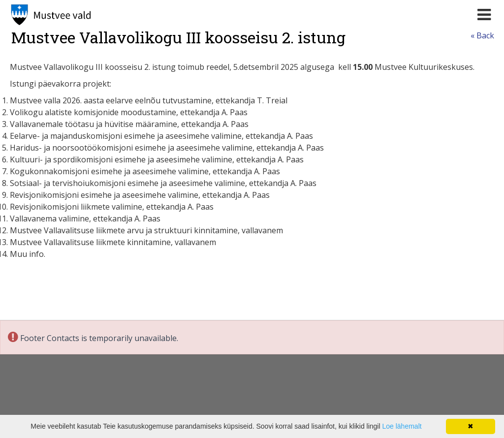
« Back (482, 35)
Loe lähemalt (402, 426)
